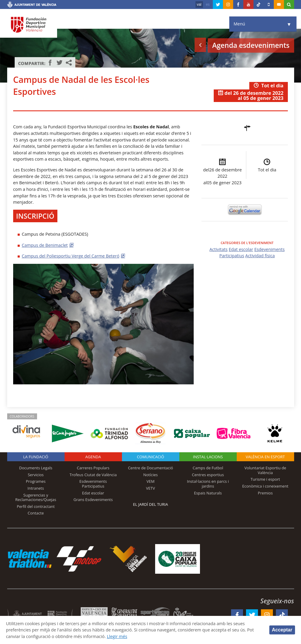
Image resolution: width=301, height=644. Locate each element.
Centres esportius (208, 475)
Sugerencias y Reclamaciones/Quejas (36, 497)
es (208, 4)
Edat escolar (241, 249)
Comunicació (150, 457)
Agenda (93, 457)
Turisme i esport (265, 479)
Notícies (150, 475)
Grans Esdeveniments (93, 500)
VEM (150, 481)
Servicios (36, 475)
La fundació (36, 457)
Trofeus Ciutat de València (93, 475)
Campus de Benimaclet (45, 245)
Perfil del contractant (36, 506)
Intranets (36, 488)
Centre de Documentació (150, 468)
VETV (151, 488)
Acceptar (282, 630)
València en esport (265, 457)
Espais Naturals (208, 493)
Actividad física (260, 256)
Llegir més (118, 636)
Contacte (36, 513)
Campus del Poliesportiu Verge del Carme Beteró (71, 256)
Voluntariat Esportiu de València (265, 470)
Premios (265, 493)
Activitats (219, 249)
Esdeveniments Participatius (93, 484)
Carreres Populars (93, 468)
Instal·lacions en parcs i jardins (208, 484)
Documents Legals (36, 468)
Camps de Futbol (208, 468)
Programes (36, 481)
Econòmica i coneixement (265, 486)
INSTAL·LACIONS (208, 457)
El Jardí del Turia (150, 504)
